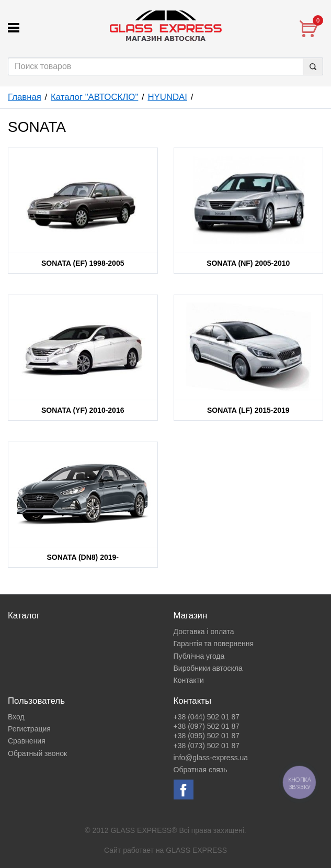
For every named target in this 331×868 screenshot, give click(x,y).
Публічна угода (199, 656)
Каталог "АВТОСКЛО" (94, 97)
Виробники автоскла (208, 668)
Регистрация (29, 729)
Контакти (189, 680)
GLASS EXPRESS (196, 850)
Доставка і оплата (204, 632)
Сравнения (27, 741)
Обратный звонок (37, 753)
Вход (16, 717)
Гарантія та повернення (214, 644)
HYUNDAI (167, 97)
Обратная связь (201, 770)
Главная (25, 97)
